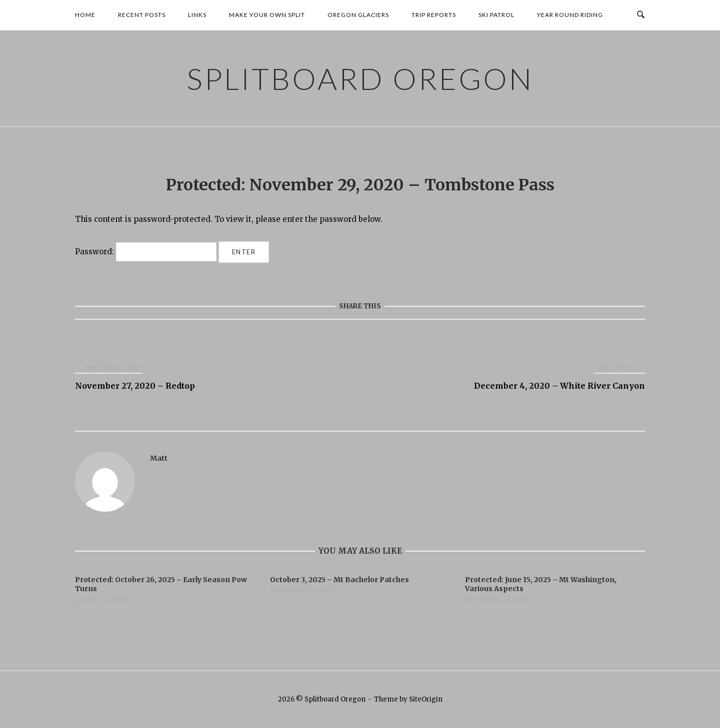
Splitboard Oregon (360, 78)
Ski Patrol (496, 15)
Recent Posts (142, 15)
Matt (159, 458)
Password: (146, 252)
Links (197, 15)
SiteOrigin (426, 699)
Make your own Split (267, 15)
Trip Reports (434, 15)
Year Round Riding (570, 15)
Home (85, 15)
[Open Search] (641, 15)
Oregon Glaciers (358, 15)
